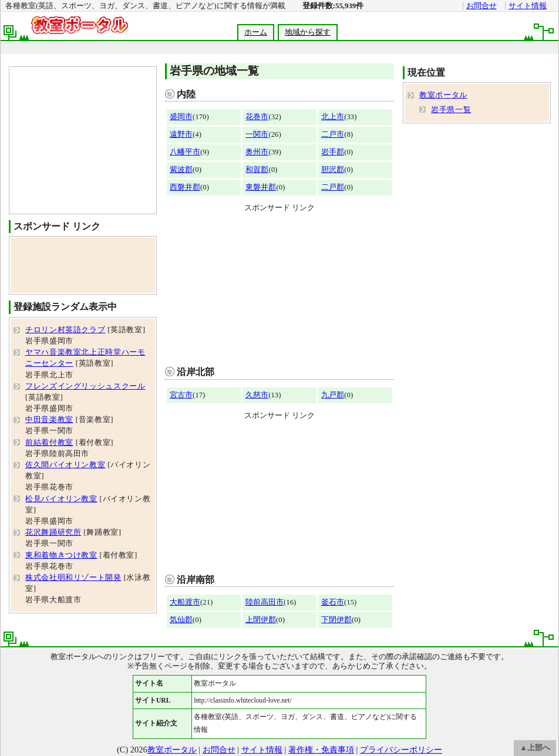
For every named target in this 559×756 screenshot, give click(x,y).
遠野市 (181, 134)
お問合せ (481, 6)
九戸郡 (333, 395)
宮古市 (181, 395)
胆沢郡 (333, 170)
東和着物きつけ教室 (61, 555)
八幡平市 (185, 152)
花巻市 (257, 117)
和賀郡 (257, 170)
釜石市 (333, 602)
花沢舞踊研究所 (53, 532)
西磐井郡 (185, 187)
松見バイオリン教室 (61, 499)
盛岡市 (181, 117)
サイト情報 (528, 6)
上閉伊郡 (261, 620)
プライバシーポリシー (401, 750)
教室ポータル (443, 95)
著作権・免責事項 (321, 750)
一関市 (257, 134)
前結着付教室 (49, 443)
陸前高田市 (265, 602)
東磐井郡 (261, 187)
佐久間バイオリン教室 (65, 465)
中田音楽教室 (49, 420)
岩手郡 (333, 152)
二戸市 (333, 134)
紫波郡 (181, 170)
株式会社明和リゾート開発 (73, 578)
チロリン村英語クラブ (65, 330)
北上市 (333, 117)
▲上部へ (535, 748)
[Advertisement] (279, 286)
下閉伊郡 (336, 620)
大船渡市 (185, 602)
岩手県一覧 (451, 110)
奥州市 (257, 152)
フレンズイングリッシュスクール (85, 386)
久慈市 (257, 395)
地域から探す (308, 32)
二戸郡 (333, 187)
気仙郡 (181, 620)
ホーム (256, 32)
